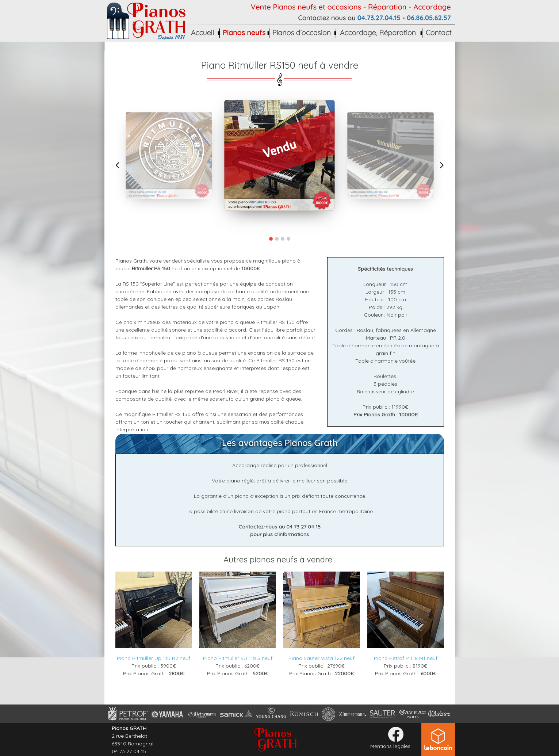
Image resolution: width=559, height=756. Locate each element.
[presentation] (117, 165)
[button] (271, 239)
